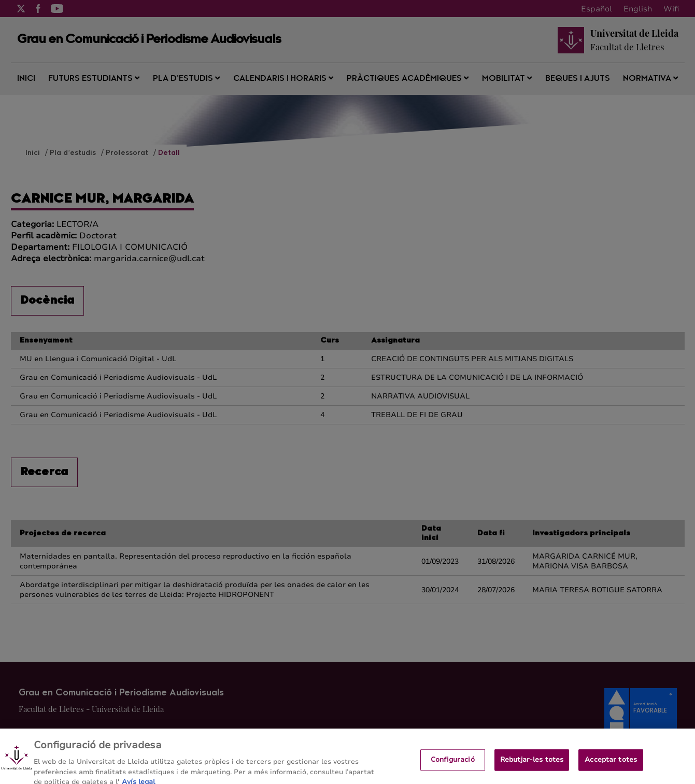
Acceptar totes (611, 765)
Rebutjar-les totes (532, 765)
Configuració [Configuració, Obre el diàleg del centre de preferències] (453, 765)
